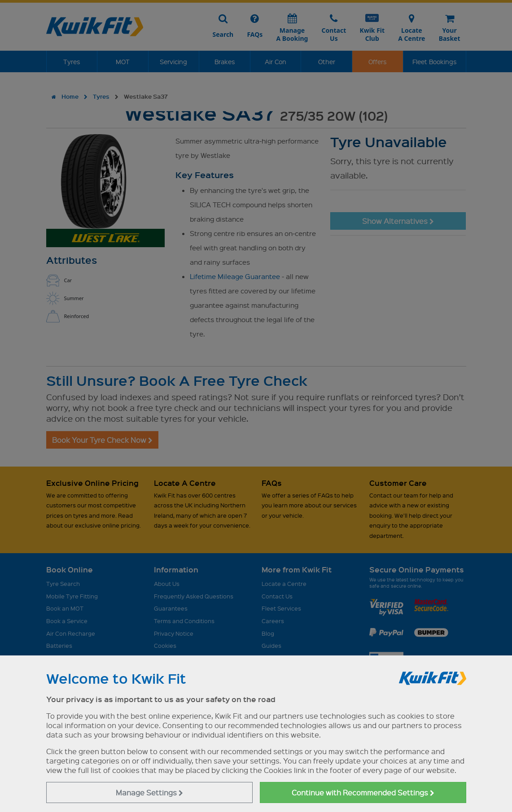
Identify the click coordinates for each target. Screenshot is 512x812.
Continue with (363, 792)
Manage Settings (149, 792)
